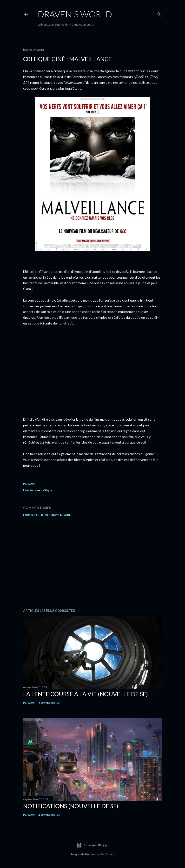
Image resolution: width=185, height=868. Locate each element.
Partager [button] (29, 483)
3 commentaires (49, 702)
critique (47, 490)
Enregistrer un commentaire (47, 515)
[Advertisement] (92, 563)
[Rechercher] (159, 13)
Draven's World (75, 14)
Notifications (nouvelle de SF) (71, 806)
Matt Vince (107, 854)
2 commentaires (49, 815)
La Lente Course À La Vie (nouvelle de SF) (86, 694)
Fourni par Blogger (92, 845)
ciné (38, 490)
